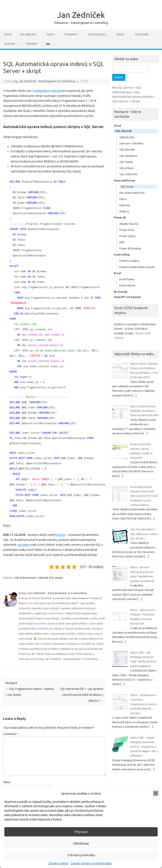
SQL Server (127, 187)
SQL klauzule (127, 149)
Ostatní (9, 44)
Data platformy (125, 180)
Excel (121, 35)
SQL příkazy (127, 168)
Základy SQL (127, 137)
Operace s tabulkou (131, 143)
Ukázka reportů (129, 224)
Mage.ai (124, 211)
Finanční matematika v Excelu (137, 267)
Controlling (97, 35)
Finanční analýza (129, 261)
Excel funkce (127, 279)
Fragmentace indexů (46, 91)
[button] (156, 793)
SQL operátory (128, 156)
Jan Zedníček (81, 15)
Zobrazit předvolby (81, 855)
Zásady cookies (58, 863)
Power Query (127, 236)
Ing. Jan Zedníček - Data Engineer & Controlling (44, 81)
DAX (122, 242)
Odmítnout (81, 843)
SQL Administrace (25, 565)
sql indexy (24, 532)
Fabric (123, 199)
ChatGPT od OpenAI (127, 297)
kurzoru (60, 522)
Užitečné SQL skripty (50, 565)
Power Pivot (127, 230)
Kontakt (32, 44)
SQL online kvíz (128, 174)
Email (7, 787)
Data (50, 35)
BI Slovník (142, 35)
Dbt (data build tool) (132, 193)
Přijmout (81, 832)
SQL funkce (126, 162)
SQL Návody (28, 35)
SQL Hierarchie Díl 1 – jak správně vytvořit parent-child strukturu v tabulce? (82, 682)
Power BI (71, 35)
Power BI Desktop (130, 248)
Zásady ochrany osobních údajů (91, 863)
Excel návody (127, 285)
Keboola (125, 205)
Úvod (8, 35)
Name (7, 769)
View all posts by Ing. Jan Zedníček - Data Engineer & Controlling (60, 646)
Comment (11, 721)
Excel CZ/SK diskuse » (81, 641)
